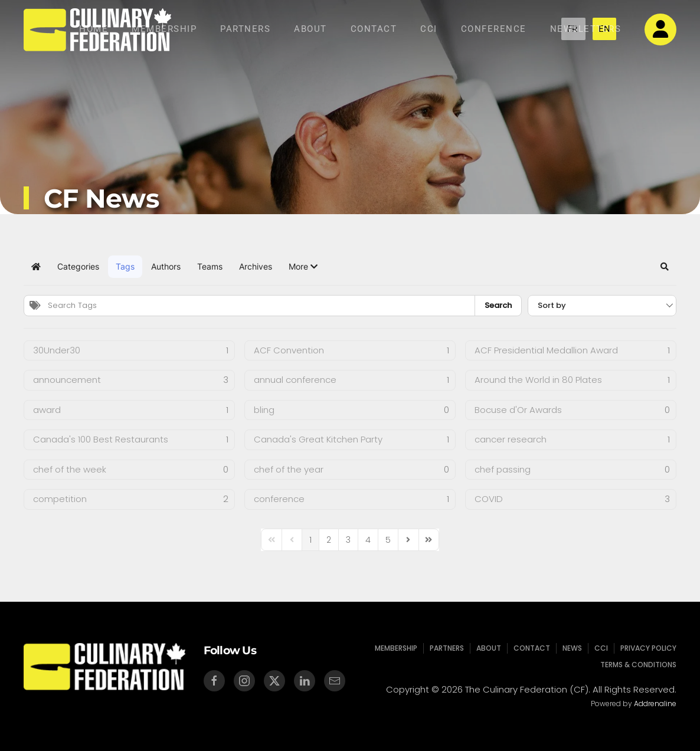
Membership (164, 29)
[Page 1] (310, 540)
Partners (245, 29)
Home (94, 29)
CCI (429, 29)
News (571, 648)
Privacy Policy (645, 648)
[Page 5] (388, 540)
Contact (374, 29)
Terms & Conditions (635, 664)
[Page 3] (348, 540)
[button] (303, 267)
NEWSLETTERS (586, 29)
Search (498, 305)
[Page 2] (329, 540)
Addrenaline (653, 704)
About (310, 29)
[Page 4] (368, 540)
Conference (494, 29)
